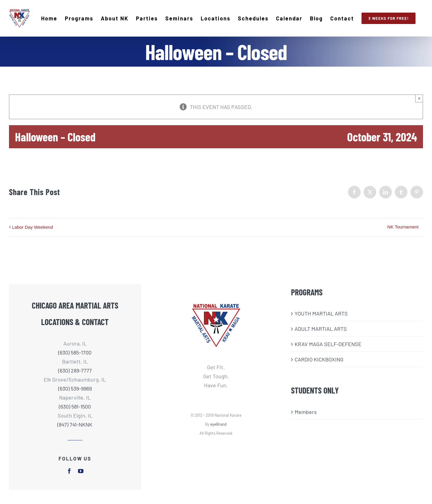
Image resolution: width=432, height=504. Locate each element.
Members (306, 412)
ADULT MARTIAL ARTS (321, 329)
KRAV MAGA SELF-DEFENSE (328, 344)
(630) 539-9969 (75, 388)
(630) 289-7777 (75, 370)
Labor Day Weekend (32, 227)
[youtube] (81, 471)
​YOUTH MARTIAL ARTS (321, 313)
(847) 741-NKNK (75, 424)
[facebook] (69, 471)
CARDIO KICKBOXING (319, 359)
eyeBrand (218, 424)
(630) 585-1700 (75, 352)
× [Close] (419, 98)
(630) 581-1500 (75, 406)
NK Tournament (403, 226)
